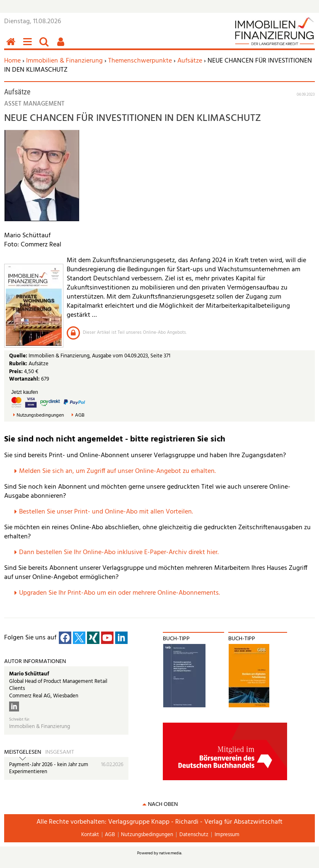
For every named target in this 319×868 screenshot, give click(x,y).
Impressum (227, 835)
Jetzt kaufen (25, 392)
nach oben (163, 804)
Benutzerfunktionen (62, 46)
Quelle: (19, 356)
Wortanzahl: (24, 379)
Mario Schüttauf (29, 674)
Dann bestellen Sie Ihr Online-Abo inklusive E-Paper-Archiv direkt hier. (119, 552)
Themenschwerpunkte (140, 61)
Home (12, 61)
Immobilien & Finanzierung (64, 61)
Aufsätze (190, 61)
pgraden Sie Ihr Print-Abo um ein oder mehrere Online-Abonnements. (122, 593)
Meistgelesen (23, 752)
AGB (80, 416)
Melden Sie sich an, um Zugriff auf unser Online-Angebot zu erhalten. (117, 471)
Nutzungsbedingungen (40, 416)
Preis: (16, 372)
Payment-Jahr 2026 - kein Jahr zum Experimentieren (49, 768)
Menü (29, 46)
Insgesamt (60, 752)
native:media (170, 853)
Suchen (46, 46)
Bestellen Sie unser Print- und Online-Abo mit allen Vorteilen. (106, 512)
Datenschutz (194, 835)
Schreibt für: (19, 720)
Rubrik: (19, 364)
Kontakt (90, 835)
